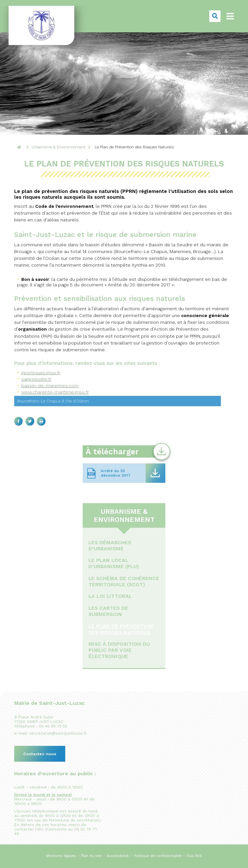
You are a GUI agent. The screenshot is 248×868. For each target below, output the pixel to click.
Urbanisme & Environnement (124, 515)
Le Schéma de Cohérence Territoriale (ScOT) (124, 581)
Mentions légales (61, 856)
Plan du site (91, 856)
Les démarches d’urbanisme (110, 545)
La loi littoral (110, 596)
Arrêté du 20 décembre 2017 (116, 473)
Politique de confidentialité (158, 856)
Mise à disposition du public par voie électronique (119, 650)
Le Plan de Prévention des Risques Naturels (121, 629)
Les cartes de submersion (108, 611)
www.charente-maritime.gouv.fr (55, 392)
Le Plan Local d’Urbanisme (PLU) (114, 563)
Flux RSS (194, 856)
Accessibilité (118, 856)
